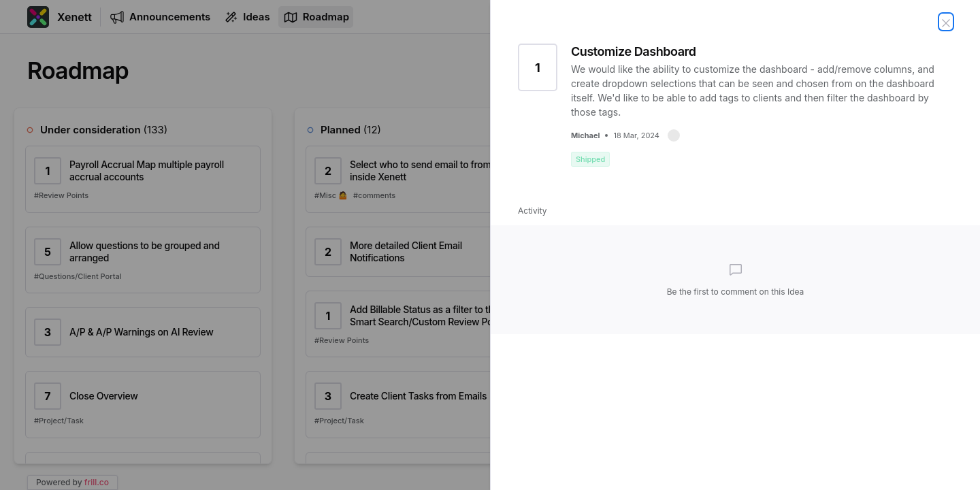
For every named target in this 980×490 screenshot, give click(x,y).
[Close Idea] (946, 22)
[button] (674, 135)
